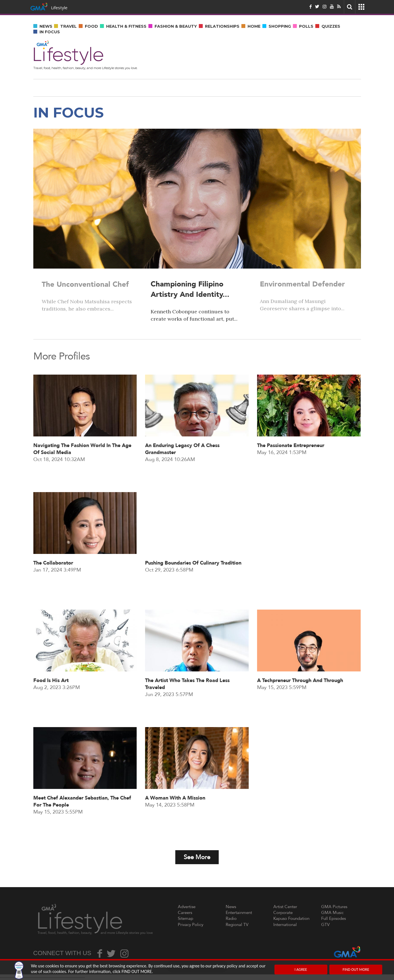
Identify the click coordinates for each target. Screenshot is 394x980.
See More (197, 857)
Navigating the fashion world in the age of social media (82, 471)
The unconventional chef (85, 284)
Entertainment (239, 913)
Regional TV (237, 925)
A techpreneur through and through (300, 703)
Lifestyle (59, 8)
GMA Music (332, 913)
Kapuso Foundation (291, 918)
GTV (325, 925)
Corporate (283, 913)
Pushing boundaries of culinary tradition (193, 585)
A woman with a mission (175, 820)
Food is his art (51, 703)
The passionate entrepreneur (291, 468)
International (285, 925)
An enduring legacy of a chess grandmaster (182, 471)
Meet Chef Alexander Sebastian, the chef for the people (82, 824)
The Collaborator (53, 585)
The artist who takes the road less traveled (187, 706)
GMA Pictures (334, 907)
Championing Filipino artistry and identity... (190, 289)
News (231, 907)
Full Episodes (334, 918)
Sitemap (186, 918)
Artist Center (285, 907)
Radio (231, 918)
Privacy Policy (191, 925)
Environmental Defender (302, 284)
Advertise (187, 907)
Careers (185, 913)
